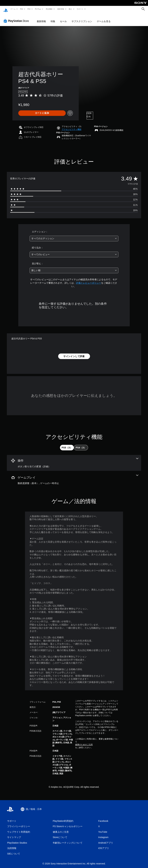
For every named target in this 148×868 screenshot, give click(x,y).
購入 (70, 9)
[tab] (67, 444)
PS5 (21, 9)
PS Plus (38, 9)
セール (63, 18)
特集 (53, 18)
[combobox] (74, 235)
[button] (72, 126)
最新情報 (61, 9)
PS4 (29, 9)
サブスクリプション (82, 18)
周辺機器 (49, 9)
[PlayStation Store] (17, 18)
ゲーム (13, 9)
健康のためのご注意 (84, 742)
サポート (80, 9)
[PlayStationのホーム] (6, 9)
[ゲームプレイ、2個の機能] (74, 477)
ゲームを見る (104, 18)
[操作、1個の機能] (74, 460)
